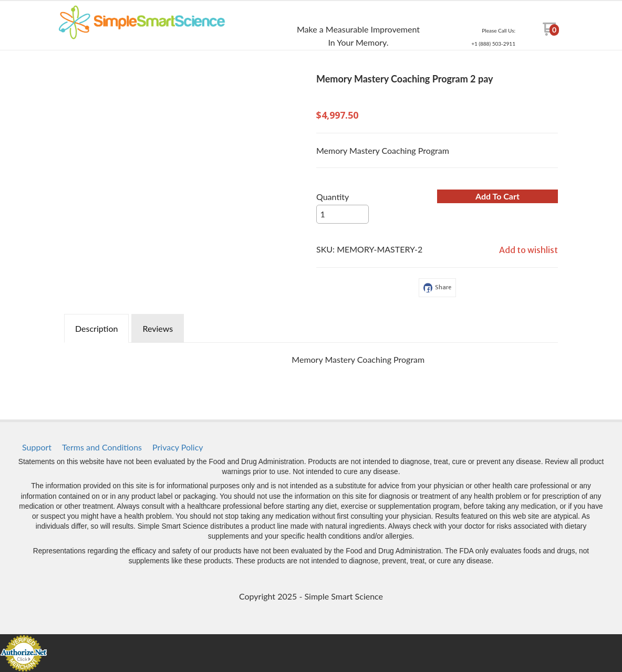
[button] (497, 196)
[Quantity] (343, 214)
